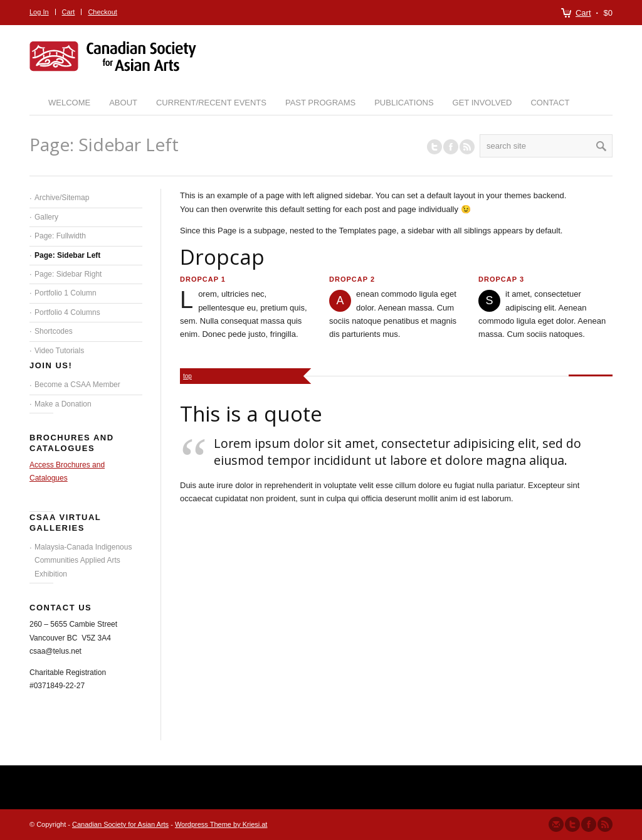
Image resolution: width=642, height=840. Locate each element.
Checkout (102, 12)
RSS (467, 147)
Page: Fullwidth (60, 236)
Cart (583, 13)
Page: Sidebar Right (68, 274)
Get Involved (482, 103)
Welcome (69, 103)
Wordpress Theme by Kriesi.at (221, 824)
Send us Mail (556, 824)
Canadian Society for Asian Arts (120, 824)
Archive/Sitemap (62, 198)
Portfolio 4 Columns (67, 312)
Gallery (46, 217)
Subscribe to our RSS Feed (605, 824)
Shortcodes (54, 331)
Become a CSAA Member (77, 385)
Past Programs (320, 103)
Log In (39, 12)
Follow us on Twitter (434, 147)
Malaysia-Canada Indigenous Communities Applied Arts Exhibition (83, 561)
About (123, 103)
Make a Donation (63, 404)
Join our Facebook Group (451, 147)
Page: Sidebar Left (67, 255)
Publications (404, 103)
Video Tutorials (59, 351)
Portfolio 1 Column (66, 293)
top (187, 376)
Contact (550, 103)
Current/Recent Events (211, 103)
